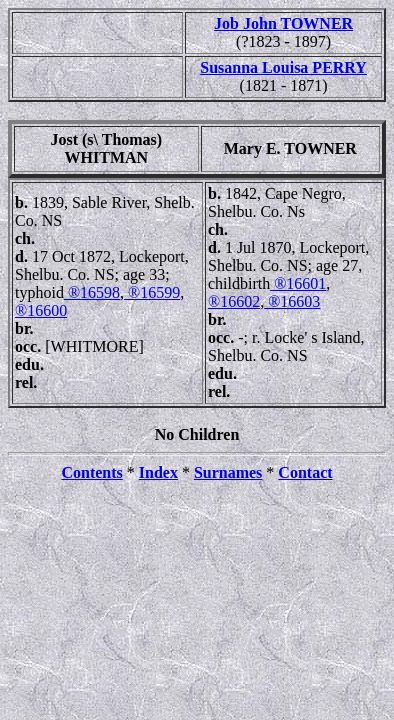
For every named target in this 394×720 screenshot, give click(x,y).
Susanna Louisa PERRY (283, 67)
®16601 (298, 283)
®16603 (292, 301)
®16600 (41, 310)
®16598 (92, 292)
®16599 (152, 292)
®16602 (234, 301)
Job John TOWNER (283, 23)
